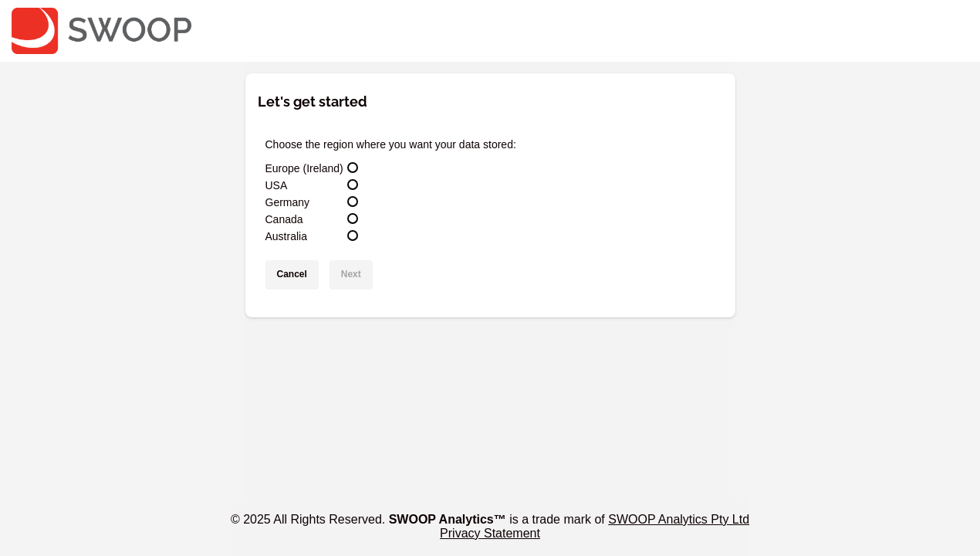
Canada (284, 219)
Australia (286, 236)
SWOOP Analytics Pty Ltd (679, 519)
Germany (288, 202)
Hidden (948, 16)
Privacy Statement (490, 533)
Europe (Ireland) (304, 168)
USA (277, 185)
